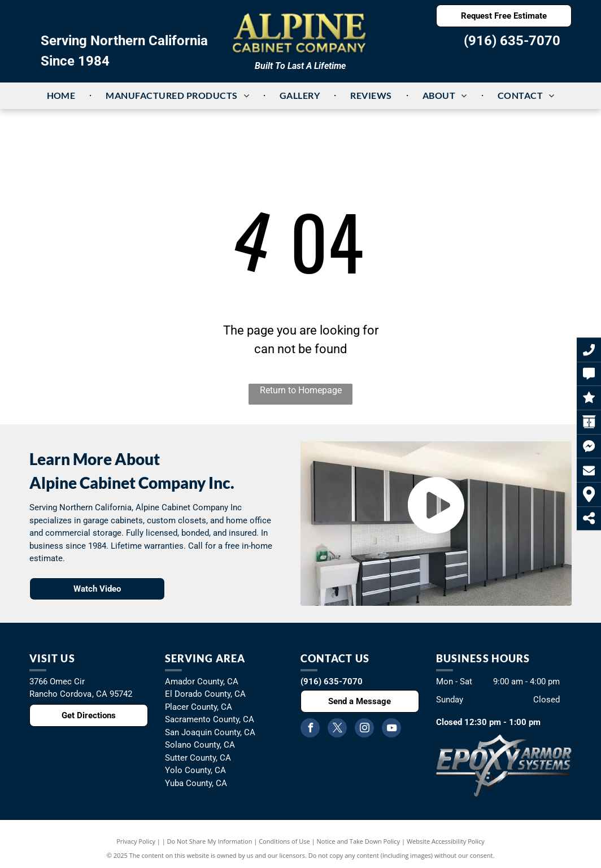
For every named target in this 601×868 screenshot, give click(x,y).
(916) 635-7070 (512, 41)
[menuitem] (62, 96)
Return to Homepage (301, 390)
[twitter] (337, 729)
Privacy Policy (136, 841)
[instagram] (364, 729)
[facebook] (310, 729)
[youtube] (391, 729)
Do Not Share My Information (210, 841)
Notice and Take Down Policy (359, 841)
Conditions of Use (284, 841)
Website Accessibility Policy (446, 841)
